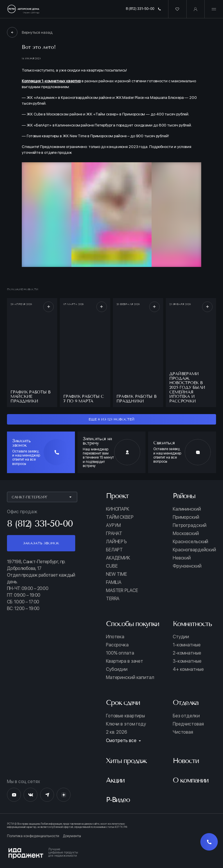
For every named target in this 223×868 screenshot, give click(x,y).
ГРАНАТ (114, 534)
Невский (182, 558)
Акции (115, 780)
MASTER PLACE (122, 591)
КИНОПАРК (118, 509)
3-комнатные (187, 661)
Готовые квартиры (125, 716)
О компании (190, 780)
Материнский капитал (130, 678)
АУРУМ (113, 525)
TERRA (113, 599)
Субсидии (117, 669)
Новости (186, 761)
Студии (181, 637)
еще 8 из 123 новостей (111, 419)
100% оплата (120, 653)
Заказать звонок (41, 543)
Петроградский (190, 525)
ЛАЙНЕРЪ (116, 542)
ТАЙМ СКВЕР (120, 517)
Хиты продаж (126, 761)
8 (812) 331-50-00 (143, 9)
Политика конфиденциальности (33, 836)
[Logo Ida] (111, 853)
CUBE (112, 566)
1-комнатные (187, 645)
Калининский (187, 509)
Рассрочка (117, 645)
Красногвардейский (194, 550)
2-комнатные (187, 653)
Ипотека (115, 637)
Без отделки (186, 716)
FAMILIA (114, 582)
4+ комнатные (188, 669)
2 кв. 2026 (117, 732)
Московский (186, 534)
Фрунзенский (187, 566)
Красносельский (190, 542)
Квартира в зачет (125, 661)
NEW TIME (116, 574)
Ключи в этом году (126, 724)
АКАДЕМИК (118, 558)
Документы (72, 836)
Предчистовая (188, 724)
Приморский (186, 517)
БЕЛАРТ (114, 550)
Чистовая (183, 732)
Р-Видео (118, 800)
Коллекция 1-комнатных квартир (51, 81)
